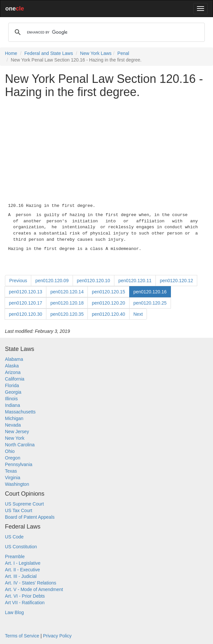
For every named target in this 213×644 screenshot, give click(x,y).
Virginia (12, 478)
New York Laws (96, 53)
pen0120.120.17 (25, 303)
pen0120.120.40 (108, 314)
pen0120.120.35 (67, 314)
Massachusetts (20, 412)
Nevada (13, 425)
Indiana (12, 405)
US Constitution (21, 547)
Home (11, 53)
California (15, 379)
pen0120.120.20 (108, 303)
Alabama (14, 359)
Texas (11, 471)
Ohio (10, 451)
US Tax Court (19, 510)
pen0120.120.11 (135, 281)
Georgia (13, 392)
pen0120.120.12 (176, 281)
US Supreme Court (24, 504)
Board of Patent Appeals (30, 517)
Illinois (11, 399)
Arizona (13, 372)
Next (138, 314)
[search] (106, 32)
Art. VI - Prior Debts (25, 596)
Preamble (15, 557)
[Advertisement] (106, 149)
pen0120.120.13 (25, 292)
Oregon (13, 458)
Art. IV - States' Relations (31, 583)
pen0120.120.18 (67, 303)
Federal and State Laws (49, 53)
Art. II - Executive (23, 570)
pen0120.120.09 (52, 281)
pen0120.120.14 (67, 292)
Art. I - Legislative (23, 563)
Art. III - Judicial (21, 576)
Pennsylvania (19, 464)
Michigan (14, 418)
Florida (12, 385)
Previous (18, 281)
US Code (14, 537)
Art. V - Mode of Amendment (34, 589)
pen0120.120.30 (25, 314)
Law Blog (14, 612)
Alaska (12, 366)
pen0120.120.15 (108, 292)
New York (15, 438)
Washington (17, 484)
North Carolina (20, 445)
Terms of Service (22, 636)
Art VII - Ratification (25, 603)
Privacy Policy (57, 636)
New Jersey (17, 432)
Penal (123, 53)
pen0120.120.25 (150, 303)
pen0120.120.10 (94, 281)
